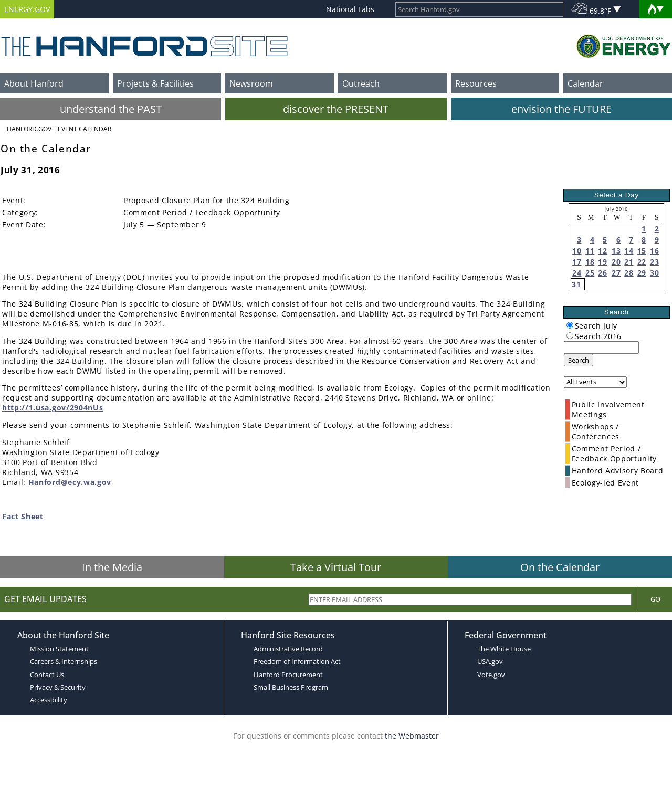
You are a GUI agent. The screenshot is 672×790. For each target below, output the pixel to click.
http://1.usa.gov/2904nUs (52, 408)
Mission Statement (59, 649)
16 (654, 251)
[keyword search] (601, 347)
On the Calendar (560, 567)
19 (602, 262)
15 (642, 251)
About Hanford (34, 83)
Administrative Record (288, 649)
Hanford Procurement (288, 675)
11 (590, 251)
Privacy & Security (58, 687)
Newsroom (251, 83)
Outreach (361, 83)
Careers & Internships (64, 661)
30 (654, 273)
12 (602, 251)
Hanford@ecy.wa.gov (70, 482)
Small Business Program (291, 687)
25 (590, 273)
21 (629, 262)
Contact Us (47, 675)
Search (579, 360)
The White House (504, 649)
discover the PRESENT (336, 109)
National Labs (350, 9)
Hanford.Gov (29, 129)
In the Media (112, 567)
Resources (476, 83)
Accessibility (49, 700)
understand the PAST (111, 109)
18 (590, 262)
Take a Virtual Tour (336, 567)
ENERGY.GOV (27, 9)
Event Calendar (85, 129)
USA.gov (490, 661)
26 (602, 273)
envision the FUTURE (561, 109)
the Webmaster (412, 736)
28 (629, 273)
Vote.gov (491, 675)
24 (577, 273)
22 (642, 262)
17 (577, 262)
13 (616, 251)
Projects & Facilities (155, 83)
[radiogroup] (570, 325)
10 (577, 251)
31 (576, 284)
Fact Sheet (23, 516)
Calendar (585, 83)
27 (616, 273)
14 (629, 251)
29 (642, 273)
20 (616, 262)
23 (654, 262)
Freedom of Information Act (297, 661)
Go (655, 599)
